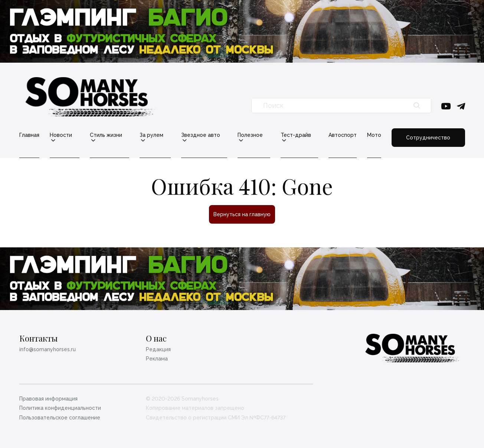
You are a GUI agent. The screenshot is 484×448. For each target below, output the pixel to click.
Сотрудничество (428, 138)
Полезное (250, 135)
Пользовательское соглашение (60, 418)
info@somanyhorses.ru (48, 349)
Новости (61, 135)
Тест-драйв (296, 135)
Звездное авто (201, 135)
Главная (29, 135)
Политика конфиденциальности (60, 408)
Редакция (158, 349)
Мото (374, 135)
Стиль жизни (106, 135)
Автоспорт (343, 135)
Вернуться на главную (242, 214)
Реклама (157, 359)
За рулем (151, 135)
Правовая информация (48, 399)
